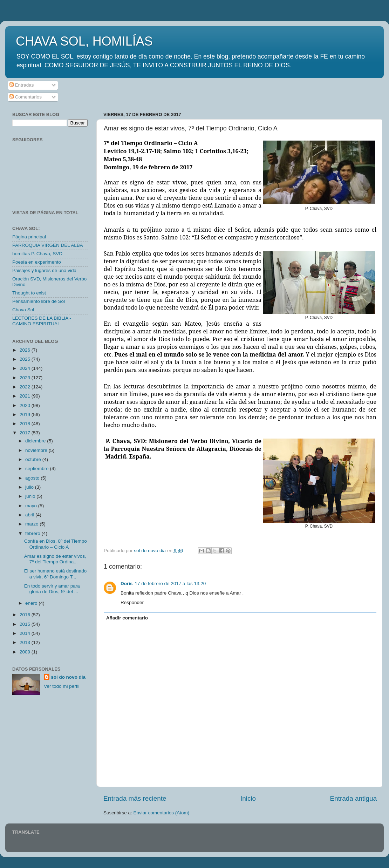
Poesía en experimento (37, 262)
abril (30, 515)
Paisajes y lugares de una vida (44, 270)
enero (32, 603)
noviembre (37, 450)
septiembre (38, 469)
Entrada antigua (353, 798)
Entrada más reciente (135, 798)
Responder (132, 602)
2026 (26, 350)
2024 (26, 368)
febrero (33, 533)
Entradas (22, 85)
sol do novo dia (68, 677)
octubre (34, 459)
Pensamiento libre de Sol (39, 301)
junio (31, 496)
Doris (127, 584)
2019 (26, 415)
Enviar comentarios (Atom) (162, 813)
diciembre (36, 441)
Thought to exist (29, 293)
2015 (26, 624)
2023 (26, 378)
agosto (33, 478)
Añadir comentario (127, 618)
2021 (26, 396)
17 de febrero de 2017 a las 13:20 (170, 584)
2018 (26, 424)
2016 (26, 615)
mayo (32, 506)
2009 (26, 652)
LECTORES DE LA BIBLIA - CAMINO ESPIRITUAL (42, 321)
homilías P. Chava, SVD (37, 254)
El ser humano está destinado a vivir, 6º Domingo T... (56, 574)
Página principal (29, 237)
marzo (32, 524)
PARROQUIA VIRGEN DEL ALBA (48, 245)
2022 (26, 387)
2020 (26, 405)
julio (30, 487)
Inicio (248, 798)
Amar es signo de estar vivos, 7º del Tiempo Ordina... (55, 559)
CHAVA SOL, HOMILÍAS (84, 41)
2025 (26, 359)
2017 (26, 433)
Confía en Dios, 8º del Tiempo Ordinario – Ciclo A (56, 544)
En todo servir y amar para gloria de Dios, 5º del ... (52, 589)
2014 (26, 633)
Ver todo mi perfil (62, 686)
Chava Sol (23, 310)
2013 (26, 642)
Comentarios (26, 97)
